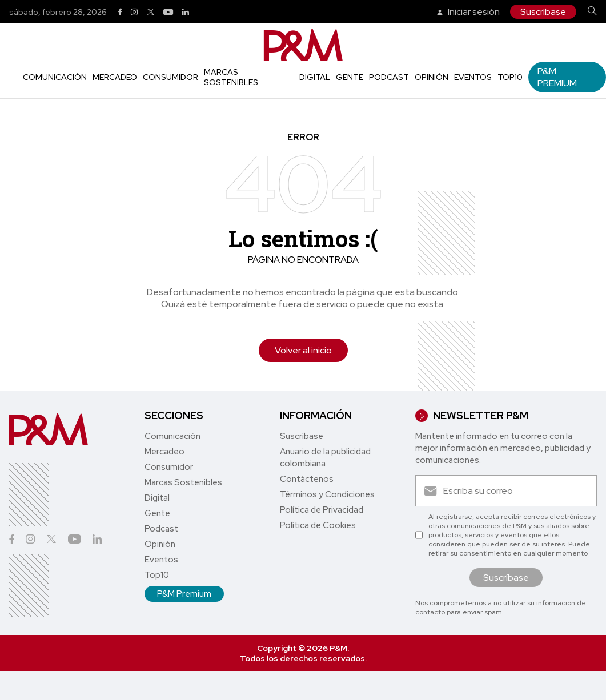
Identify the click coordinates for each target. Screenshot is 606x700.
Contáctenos (307, 479)
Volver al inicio (303, 350)
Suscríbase (543, 12)
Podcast (389, 77)
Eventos (473, 77)
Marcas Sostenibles (231, 77)
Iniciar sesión (468, 12)
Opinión (432, 77)
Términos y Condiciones (327, 494)
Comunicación (55, 77)
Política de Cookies (318, 525)
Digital (315, 77)
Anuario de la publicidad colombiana (325, 458)
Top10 (510, 77)
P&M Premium (557, 77)
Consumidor (170, 77)
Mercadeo (115, 77)
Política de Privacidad (322, 510)
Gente (350, 77)
